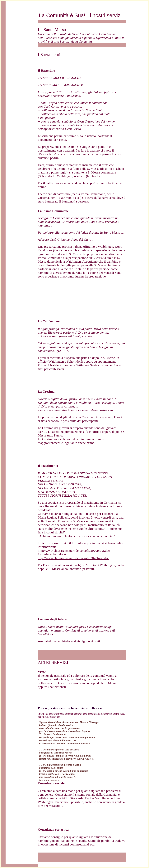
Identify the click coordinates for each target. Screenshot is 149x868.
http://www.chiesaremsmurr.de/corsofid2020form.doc (74, 558)
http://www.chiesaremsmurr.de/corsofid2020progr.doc (74, 551)
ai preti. (96, 641)
